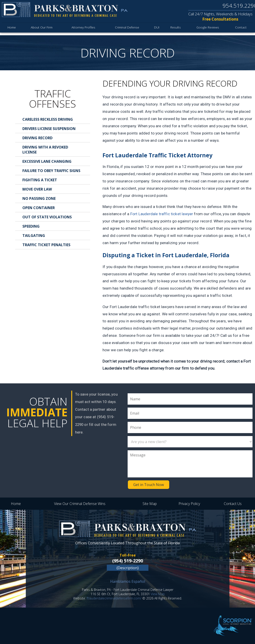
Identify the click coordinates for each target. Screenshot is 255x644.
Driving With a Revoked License (45, 150)
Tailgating (34, 236)
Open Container (39, 208)
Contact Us (233, 504)
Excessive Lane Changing (47, 161)
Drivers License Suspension (49, 129)
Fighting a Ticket (40, 180)
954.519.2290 (238, 6)
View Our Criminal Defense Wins (80, 504)
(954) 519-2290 (128, 561)
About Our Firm (42, 29)
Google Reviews (208, 29)
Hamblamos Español (128, 581)
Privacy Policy (189, 504)
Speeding (31, 226)
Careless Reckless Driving (48, 119)
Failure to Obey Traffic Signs (51, 171)
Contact (241, 29)
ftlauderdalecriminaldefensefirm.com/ (114, 598)
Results (176, 29)
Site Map (150, 504)
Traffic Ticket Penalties (46, 245)
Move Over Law (37, 189)
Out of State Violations (47, 217)
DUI (157, 29)
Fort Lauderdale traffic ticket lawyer (162, 214)
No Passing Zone (39, 198)
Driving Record (37, 138)
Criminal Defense (127, 29)
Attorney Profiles (84, 29)
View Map (158, 594)
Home (12, 29)
